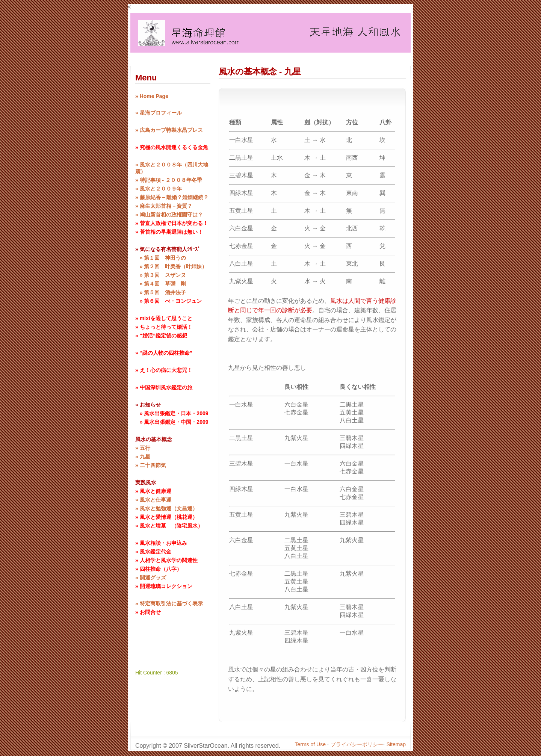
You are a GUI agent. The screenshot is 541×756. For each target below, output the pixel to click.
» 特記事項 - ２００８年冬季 (169, 180)
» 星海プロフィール (159, 113)
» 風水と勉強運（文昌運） (166, 508)
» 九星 (143, 457)
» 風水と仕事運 (153, 500)
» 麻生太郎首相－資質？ (164, 206)
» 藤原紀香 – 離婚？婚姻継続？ (172, 197)
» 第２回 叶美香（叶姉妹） (171, 266)
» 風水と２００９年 (159, 189)
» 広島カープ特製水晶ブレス (169, 130)
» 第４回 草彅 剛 (161, 284)
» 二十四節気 (151, 465)
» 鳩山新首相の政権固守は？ (169, 215)
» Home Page (152, 96)
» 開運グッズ (151, 578)
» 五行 (143, 448)
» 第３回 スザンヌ (161, 275)
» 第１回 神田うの (161, 258)
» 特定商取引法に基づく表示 (169, 603)
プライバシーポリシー (357, 744)
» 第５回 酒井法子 (161, 292)
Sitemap (396, 744)
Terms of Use (311, 744)
